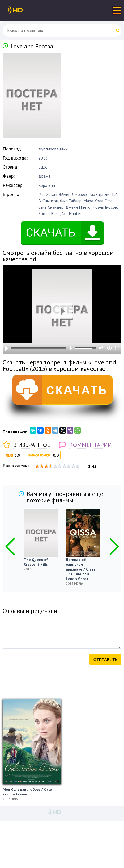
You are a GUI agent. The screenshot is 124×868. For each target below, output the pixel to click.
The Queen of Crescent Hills (36, 562)
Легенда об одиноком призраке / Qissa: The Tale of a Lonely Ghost (81, 569)
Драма (44, 176)
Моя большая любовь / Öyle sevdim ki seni (27, 792)
